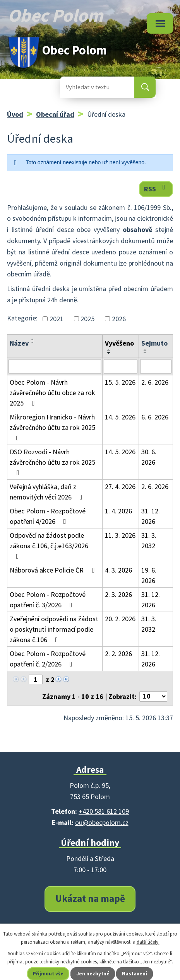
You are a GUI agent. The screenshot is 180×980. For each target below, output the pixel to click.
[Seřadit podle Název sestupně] (33, 343)
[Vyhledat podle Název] (55, 366)
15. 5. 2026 (120, 382)
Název (19, 343)
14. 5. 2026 (120, 417)
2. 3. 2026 (118, 594)
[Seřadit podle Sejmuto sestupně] (146, 353)
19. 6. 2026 (149, 575)
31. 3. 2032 (149, 540)
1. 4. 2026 (118, 511)
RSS (156, 188)
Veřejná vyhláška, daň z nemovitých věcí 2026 (48, 492)
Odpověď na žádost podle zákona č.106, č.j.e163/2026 (49, 545)
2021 (57, 319)
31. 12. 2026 (151, 516)
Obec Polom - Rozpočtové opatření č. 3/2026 (48, 600)
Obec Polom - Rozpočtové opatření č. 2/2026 (48, 659)
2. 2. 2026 (118, 654)
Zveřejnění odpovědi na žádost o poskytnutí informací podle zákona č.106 (54, 629)
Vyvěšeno (119, 343)
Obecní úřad (55, 114)
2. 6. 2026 (155, 382)
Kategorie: (22, 318)
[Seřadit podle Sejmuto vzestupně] (146, 350)
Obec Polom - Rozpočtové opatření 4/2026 (48, 516)
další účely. (148, 942)
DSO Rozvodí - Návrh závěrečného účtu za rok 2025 (52, 462)
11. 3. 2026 (120, 535)
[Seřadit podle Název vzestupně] (33, 339)
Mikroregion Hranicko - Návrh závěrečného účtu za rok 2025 (52, 427)
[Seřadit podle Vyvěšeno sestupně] (109, 353)
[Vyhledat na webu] (91, 87)
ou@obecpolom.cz (102, 822)
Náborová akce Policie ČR (54, 570)
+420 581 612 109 (104, 811)
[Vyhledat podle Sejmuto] (156, 366)
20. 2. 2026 (120, 619)
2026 (119, 319)
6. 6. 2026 (155, 417)
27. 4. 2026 (120, 487)
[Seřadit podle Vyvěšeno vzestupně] (109, 350)
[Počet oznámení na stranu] (153, 696)
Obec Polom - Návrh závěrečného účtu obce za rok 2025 (52, 393)
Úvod (15, 114)
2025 (87, 319)
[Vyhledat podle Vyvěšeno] (121, 366)
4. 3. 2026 (118, 570)
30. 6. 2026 (149, 457)
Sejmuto (154, 343)
